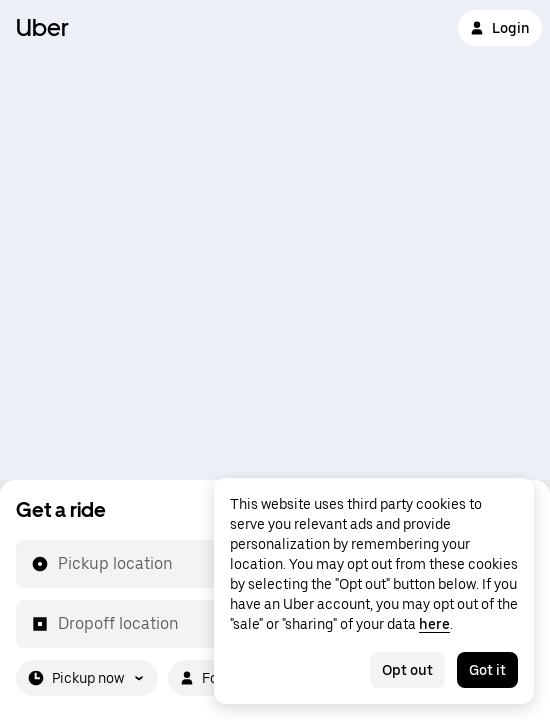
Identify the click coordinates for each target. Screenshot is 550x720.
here (434, 624)
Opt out (407, 670)
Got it (487, 670)
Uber (42, 27)
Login (500, 28)
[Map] (275, 240)
